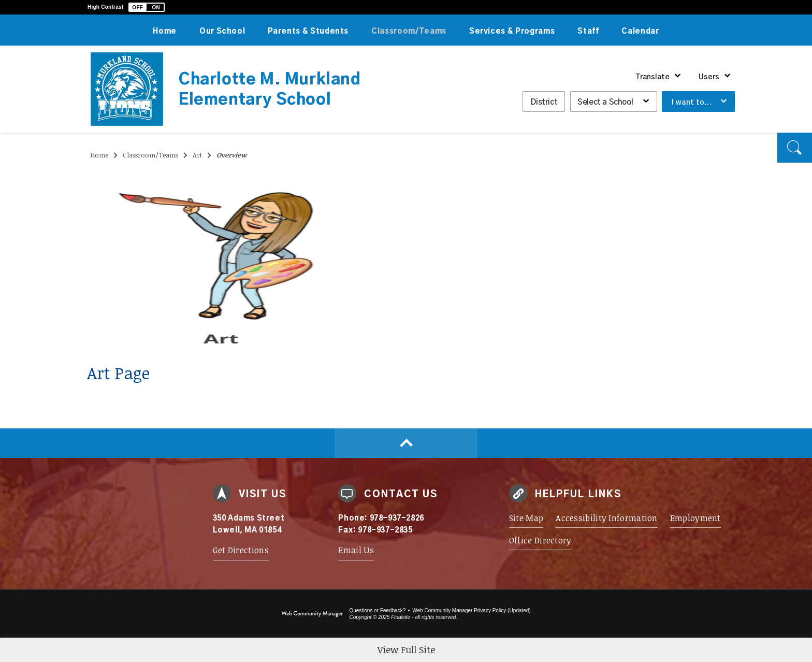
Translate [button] (653, 77)
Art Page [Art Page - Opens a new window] (118, 373)
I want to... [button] (692, 103)
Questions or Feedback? (377, 610)
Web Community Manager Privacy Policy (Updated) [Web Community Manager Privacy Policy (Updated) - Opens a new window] (471, 610)
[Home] (165, 30)
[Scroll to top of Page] (406, 443)
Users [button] (709, 77)
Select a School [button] (605, 102)
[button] (147, 7)
